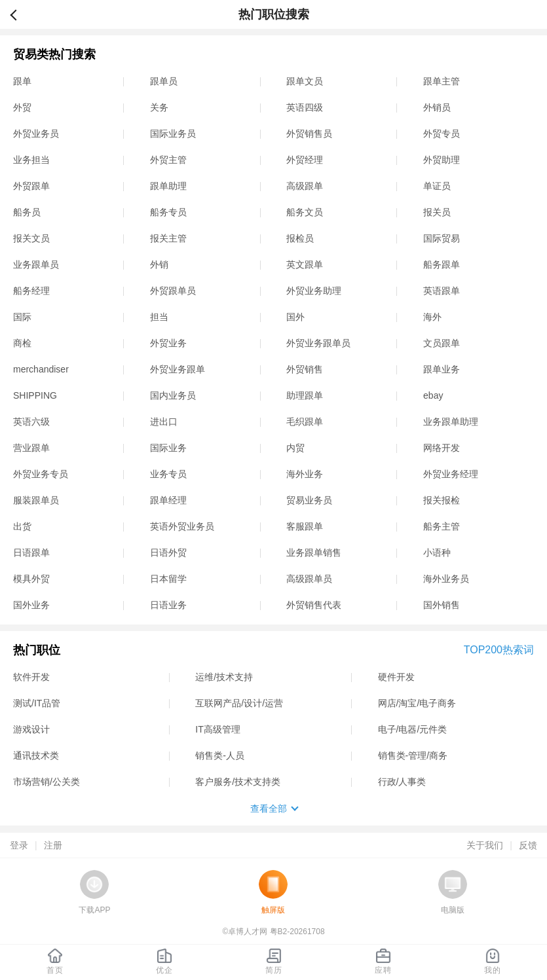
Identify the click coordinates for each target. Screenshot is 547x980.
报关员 (437, 212)
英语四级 (305, 107)
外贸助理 (442, 160)
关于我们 (485, 845)
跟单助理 (168, 186)
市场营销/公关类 (47, 782)
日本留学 (168, 579)
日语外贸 (168, 553)
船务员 (27, 212)
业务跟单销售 (314, 553)
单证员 (437, 186)
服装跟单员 (36, 500)
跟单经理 (168, 500)
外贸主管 (168, 160)
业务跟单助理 (451, 422)
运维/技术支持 (224, 677)
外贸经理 (305, 160)
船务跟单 (442, 264)
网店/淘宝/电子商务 (417, 703)
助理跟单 (305, 395)
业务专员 (168, 474)
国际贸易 (442, 238)
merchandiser (41, 369)
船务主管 (442, 526)
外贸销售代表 (314, 605)
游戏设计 (31, 729)
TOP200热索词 (499, 650)
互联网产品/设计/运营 (239, 703)
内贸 (295, 448)
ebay (433, 395)
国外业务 (31, 605)
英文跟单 (305, 264)
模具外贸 (31, 579)
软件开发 (31, 677)
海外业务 (305, 474)
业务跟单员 (36, 264)
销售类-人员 (220, 755)
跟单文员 (305, 81)
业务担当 (31, 160)
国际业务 (168, 448)
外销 (159, 264)
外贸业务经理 (451, 474)
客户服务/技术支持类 (238, 782)
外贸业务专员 (41, 474)
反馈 (528, 845)
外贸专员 (442, 134)
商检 (22, 343)
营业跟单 (31, 448)
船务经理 (31, 291)
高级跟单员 (309, 579)
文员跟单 (442, 343)
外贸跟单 (31, 186)
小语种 (437, 553)
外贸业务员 (36, 134)
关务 (159, 107)
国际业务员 (173, 134)
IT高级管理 (217, 729)
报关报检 (442, 500)
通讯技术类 (36, 755)
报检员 (300, 238)
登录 (19, 845)
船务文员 (305, 212)
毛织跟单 (305, 422)
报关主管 (168, 238)
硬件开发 (396, 677)
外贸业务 (168, 343)
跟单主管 (442, 81)
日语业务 (168, 605)
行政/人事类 (402, 782)
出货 (22, 526)
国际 (22, 317)
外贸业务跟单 (178, 369)
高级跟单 (305, 186)
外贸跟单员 (173, 291)
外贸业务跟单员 (318, 343)
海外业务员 (446, 579)
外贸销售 (305, 369)
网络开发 (442, 448)
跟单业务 (442, 369)
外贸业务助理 (314, 291)
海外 (432, 317)
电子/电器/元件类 (413, 729)
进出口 (164, 422)
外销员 (437, 107)
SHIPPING (35, 395)
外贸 (22, 107)
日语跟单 (31, 553)
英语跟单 (442, 291)
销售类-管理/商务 (413, 755)
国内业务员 (173, 395)
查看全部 (269, 808)
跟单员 (164, 81)
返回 (19, 14)
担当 (159, 317)
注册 (53, 845)
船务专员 (168, 212)
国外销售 (442, 605)
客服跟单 (305, 526)
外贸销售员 (309, 134)
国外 (295, 317)
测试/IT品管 (37, 703)
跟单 (22, 81)
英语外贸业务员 (182, 526)
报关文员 (31, 238)
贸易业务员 (309, 500)
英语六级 (31, 422)
